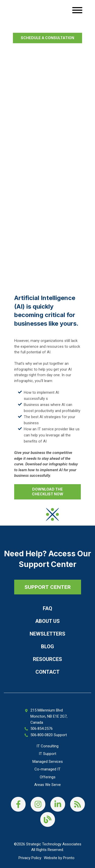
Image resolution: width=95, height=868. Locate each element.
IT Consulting (48, 746)
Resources (48, 659)
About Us (48, 621)
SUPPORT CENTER (48, 587)
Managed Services (48, 762)
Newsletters (48, 634)
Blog (48, 646)
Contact (48, 672)
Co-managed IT (48, 769)
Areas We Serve (48, 785)
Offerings (48, 777)
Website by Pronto (59, 858)
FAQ (48, 608)
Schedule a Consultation (48, 38)
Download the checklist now (48, 492)
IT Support (48, 754)
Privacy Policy (30, 858)
